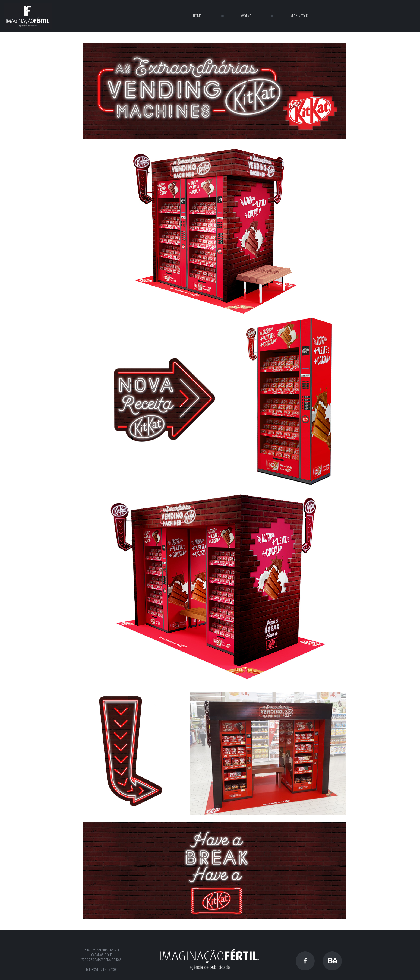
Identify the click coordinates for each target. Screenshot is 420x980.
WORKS (246, 16)
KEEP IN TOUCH (300, 16)
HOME (197, 16)
